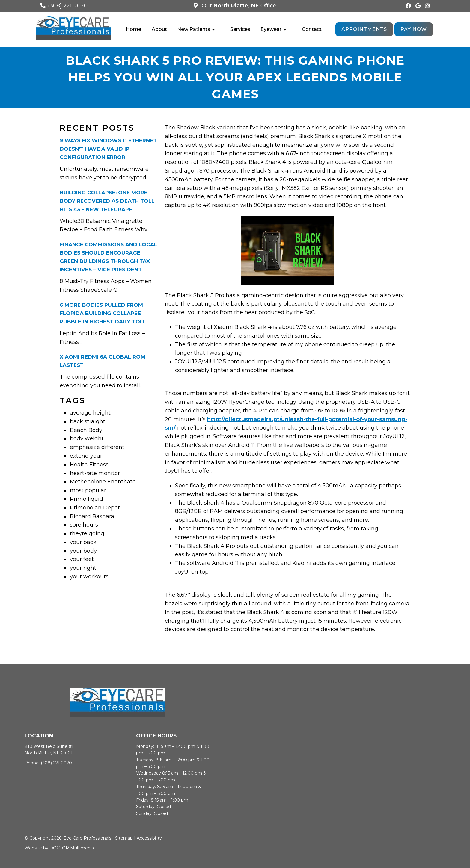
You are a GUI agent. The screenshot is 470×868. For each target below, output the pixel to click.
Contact (312, 29)
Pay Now (414, 29)
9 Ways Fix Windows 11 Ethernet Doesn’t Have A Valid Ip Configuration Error (108, 149)
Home (134, 29)
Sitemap (124, 839)
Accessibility (149, 839)
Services (240, 29)
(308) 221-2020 (68, 6)
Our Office (238, 6)
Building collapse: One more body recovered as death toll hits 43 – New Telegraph (107, 202)
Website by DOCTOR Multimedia (59, 849)
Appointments (364, 29)
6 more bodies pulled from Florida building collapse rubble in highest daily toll (103, 314)
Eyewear (271, 29)
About (159, 29)
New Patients (194, 29)
